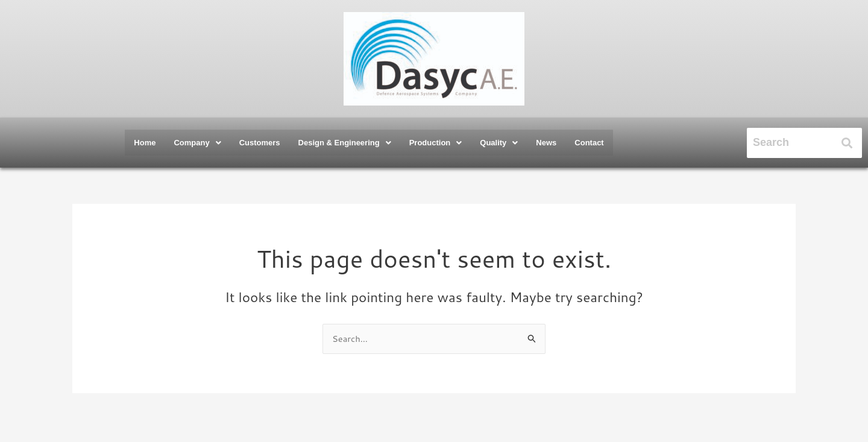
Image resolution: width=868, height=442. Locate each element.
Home (145, 143)
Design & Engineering (345, 143)
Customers (260, 143)
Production (436, 143)
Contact (589, 143)
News (546, 143)
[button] (197, 143)
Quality (499, 143)
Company (197, 143)
